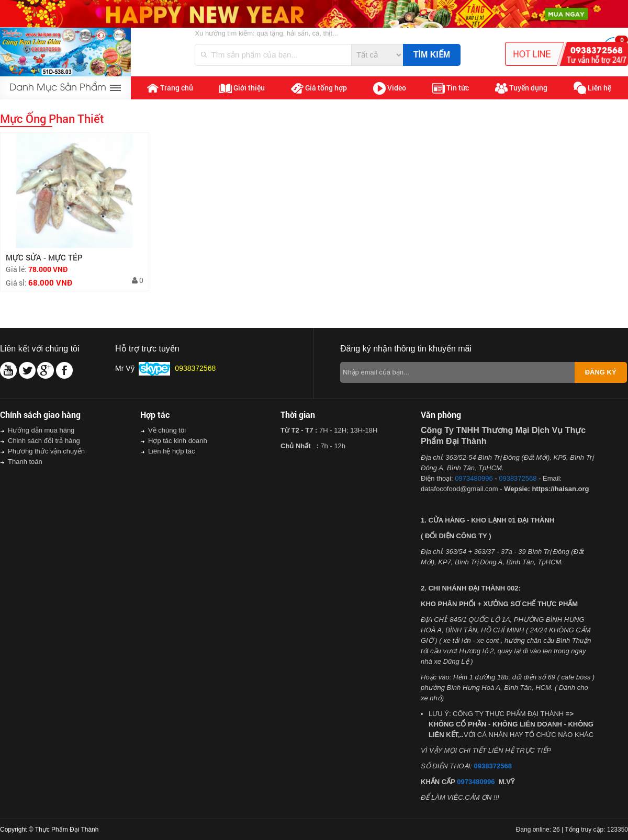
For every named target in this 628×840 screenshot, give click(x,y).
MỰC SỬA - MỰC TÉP (44, 257)
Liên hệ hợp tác (171, 451)
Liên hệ (592, 88)
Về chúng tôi (167, 430)
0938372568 (518, 478)
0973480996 (474, 478)
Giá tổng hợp (319, 88)
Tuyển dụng (521, 88)
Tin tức (451, 88)
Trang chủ (170, 88)
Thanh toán (25, 462)
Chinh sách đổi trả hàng (44, 441)
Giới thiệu (242, 88)
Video (390, 88)
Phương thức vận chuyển (46, 451)
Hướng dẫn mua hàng (41, 430)
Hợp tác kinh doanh (178, 441)
